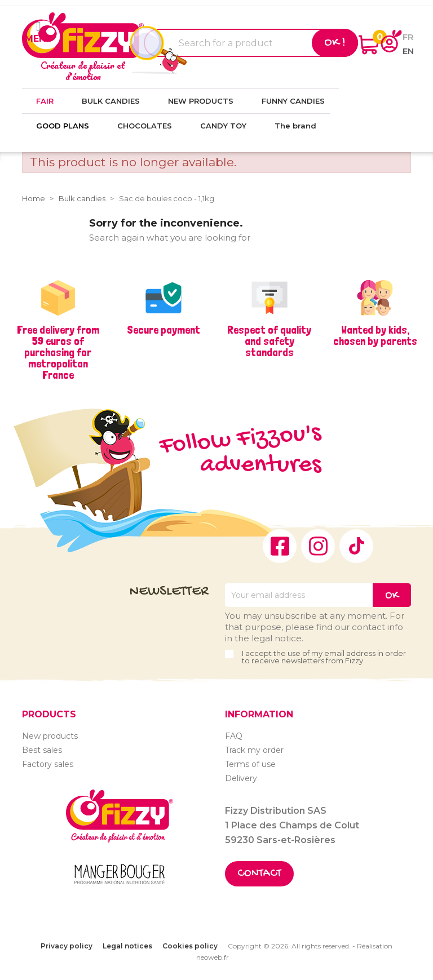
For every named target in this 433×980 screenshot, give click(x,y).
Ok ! (335, 43)
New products (50, 736)
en (408, 51)
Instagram (318, 546)
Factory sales (48, 764)
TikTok (356, 546)
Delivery (241, 778)
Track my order (254, 750)
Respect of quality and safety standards (269, 341)
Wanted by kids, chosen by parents (375, 335)
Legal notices (127, 946)
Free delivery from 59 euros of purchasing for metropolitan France (58, 352)
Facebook (280, 546)
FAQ (234, 736)
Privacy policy (67, 946)
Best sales (42, 750)
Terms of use (250, 764)
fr (408, 37)
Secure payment (164, 330)
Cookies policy (190, 946)
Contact (259, 874)
